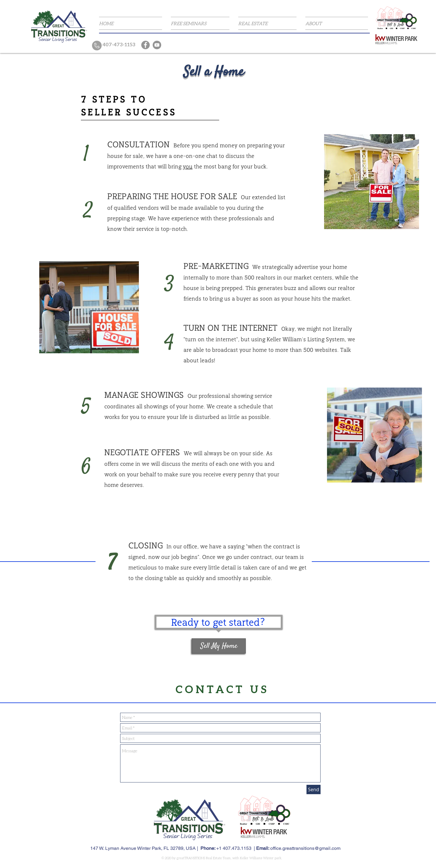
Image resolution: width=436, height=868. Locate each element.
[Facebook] (145, 45)
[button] (200, 23)
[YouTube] (157, 45)
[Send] (314, 789)
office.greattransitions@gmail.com (305, 848)
